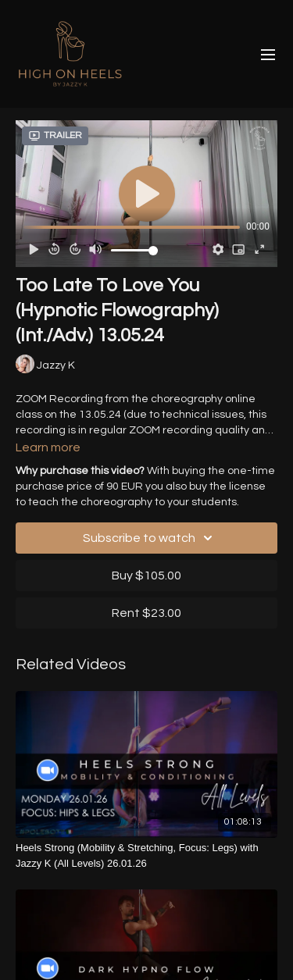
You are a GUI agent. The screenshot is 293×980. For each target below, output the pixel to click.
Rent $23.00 (146, 613)
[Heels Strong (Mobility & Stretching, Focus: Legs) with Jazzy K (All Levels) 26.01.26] (146, 855)
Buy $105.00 (146, 576)
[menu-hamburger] (268, 54)
